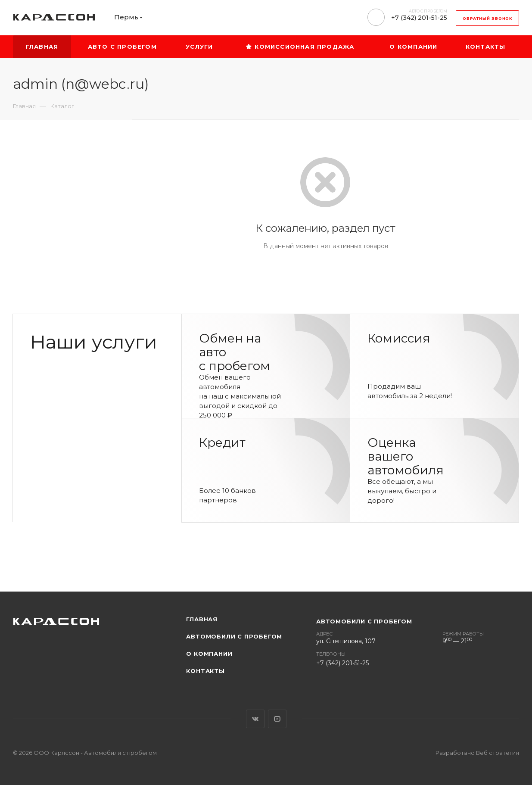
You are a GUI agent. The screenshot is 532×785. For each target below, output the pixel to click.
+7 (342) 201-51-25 (419, 18)
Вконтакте (255, 719)
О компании (209, 654)
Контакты (205, 671)
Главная (202, 619)
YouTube (277, 719)
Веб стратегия (498, 753)
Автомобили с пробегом (234, 636)
